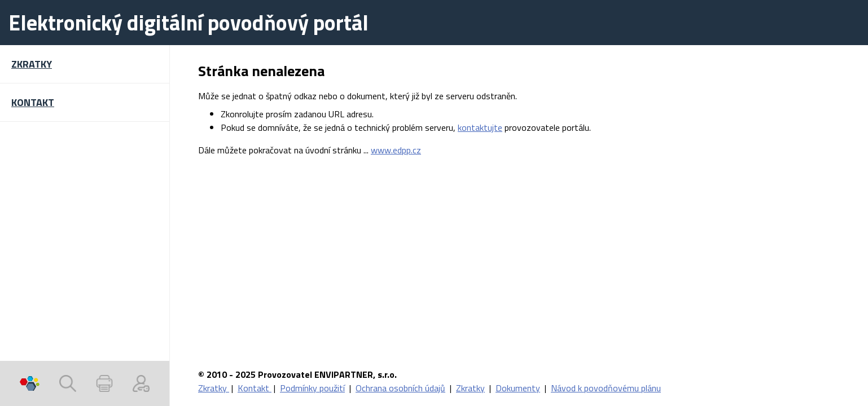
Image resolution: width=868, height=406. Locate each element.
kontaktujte (480, 127)
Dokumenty (518, 388)
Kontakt (255, 388)
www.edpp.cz (396, 150)
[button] (85, 64)
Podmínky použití (312, 388)
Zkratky (214, 388)
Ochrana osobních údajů (400, 388)
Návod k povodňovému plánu (606, 388)
